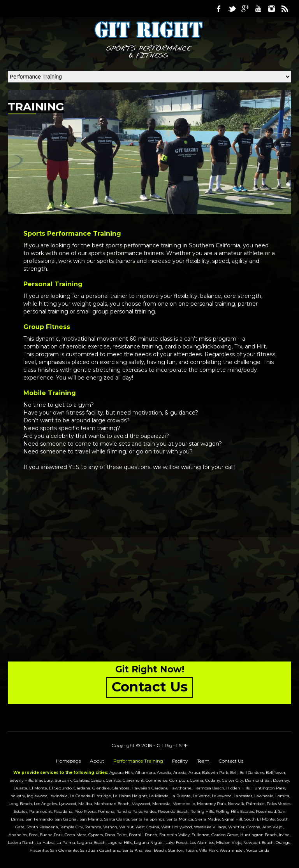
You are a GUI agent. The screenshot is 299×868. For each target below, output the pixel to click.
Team (203, 761)
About (97, 761)
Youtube (258, 9)
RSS (285, 9)
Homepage (69, 761)
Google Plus (245, 9)
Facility (180, 761)
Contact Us (231, 761)
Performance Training (138, 761)
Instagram (271, 9)
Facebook (218, 9)
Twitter (232, 9)
